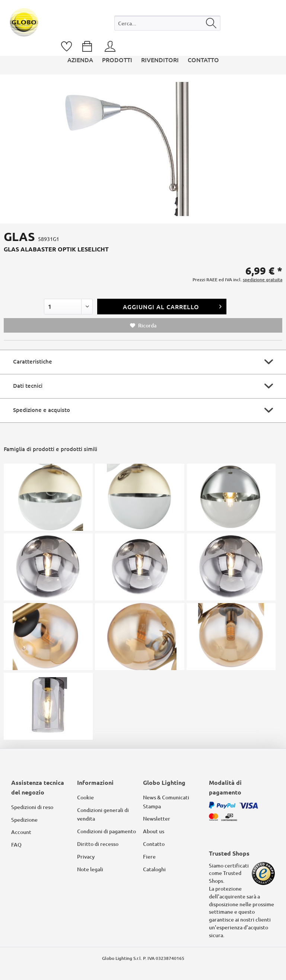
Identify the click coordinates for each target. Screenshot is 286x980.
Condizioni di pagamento (107, 831)
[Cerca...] (167, 23)
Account (21, 832)
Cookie (85, 797)
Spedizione (24, 820)
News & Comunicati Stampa (166, 802)
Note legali (90, 869)
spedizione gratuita (263, 280)
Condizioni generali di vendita (103, 814)
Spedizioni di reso (32, 807)
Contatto (154, 844)
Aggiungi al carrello (172, 306)
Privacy (86, 857)
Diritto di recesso (98, 844)
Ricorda (143, 325)
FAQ (16, 845)
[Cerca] (211, 23)
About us (154, 831)
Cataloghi (154, 869)
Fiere (149, 857)
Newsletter (157, 819)
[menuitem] (167, 25)
